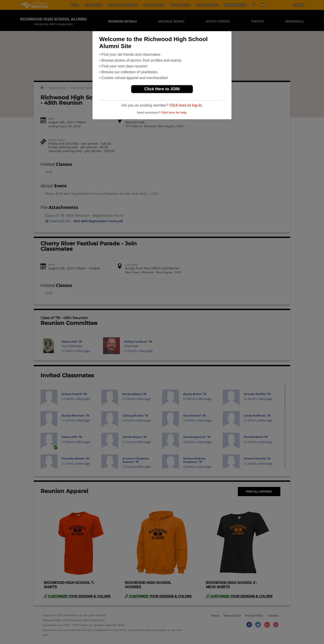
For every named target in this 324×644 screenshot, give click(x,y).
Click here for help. (174, 112)
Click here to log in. (186, 105)
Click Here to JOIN (162, 89)
